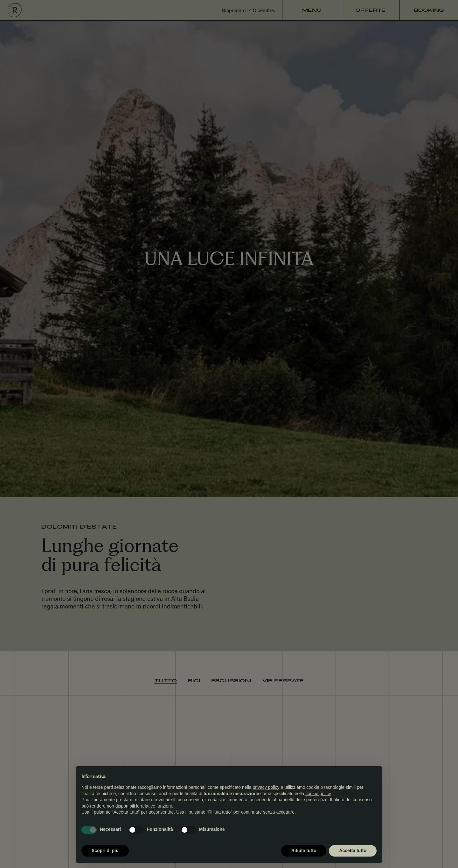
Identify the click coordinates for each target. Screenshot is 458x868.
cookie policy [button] (318, 794)
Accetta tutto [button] (353, 851)
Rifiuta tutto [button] (304, 851)
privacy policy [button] (266, 787)
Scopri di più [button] (105, 851)
